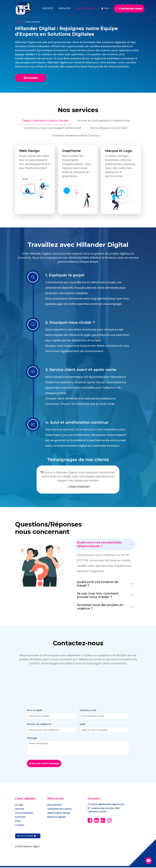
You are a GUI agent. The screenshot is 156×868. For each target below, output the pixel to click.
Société (48, 8)
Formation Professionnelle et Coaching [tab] (76, 136)
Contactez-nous (129, 8)
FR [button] (104, 8)
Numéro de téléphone (39, 725)
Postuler (31, 78)
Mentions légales (57, 818)
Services (65, 8)
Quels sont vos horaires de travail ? (98, 584)
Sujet (82, 725)
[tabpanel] (78, 180)
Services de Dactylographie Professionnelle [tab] (104, 121)
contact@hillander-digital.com (106, 805)
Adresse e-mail (88, 711)
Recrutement (86, 8)
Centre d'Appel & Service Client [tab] (110, 128)
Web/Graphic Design (59, 814)
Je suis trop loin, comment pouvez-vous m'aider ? (98, 596)
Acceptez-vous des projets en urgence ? (100, 607)
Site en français (27, 837)
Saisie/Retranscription (60, 810)
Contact (20, 826)
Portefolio (20, 818)
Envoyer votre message (44, 764)
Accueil (19, 22)
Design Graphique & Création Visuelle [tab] (44, 121)
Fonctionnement (24, 814)
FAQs (18, 822)
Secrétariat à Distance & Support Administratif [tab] (52, 128)
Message (32, 739)
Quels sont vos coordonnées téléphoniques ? (99, 545)
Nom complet (35, 711)
